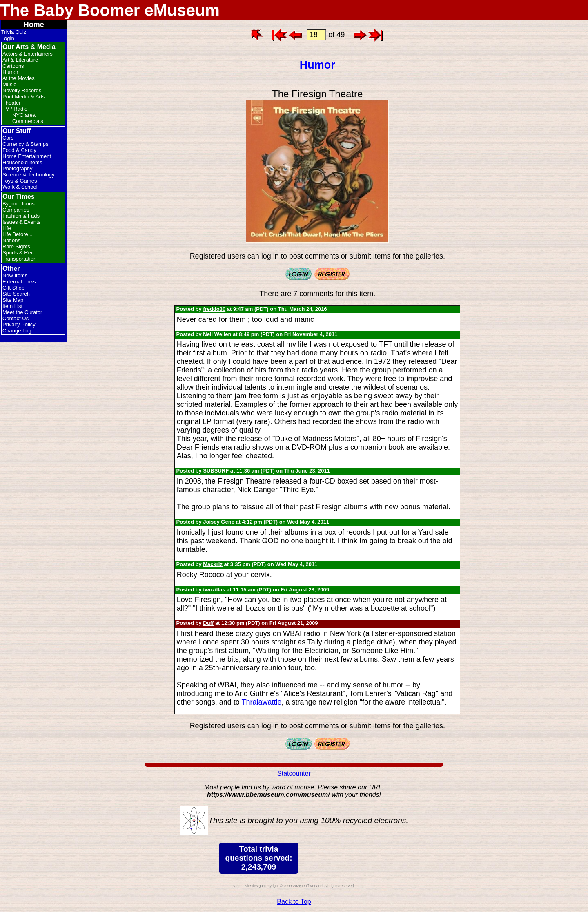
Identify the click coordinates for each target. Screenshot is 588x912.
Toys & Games (20, 181)
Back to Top (294, 902)
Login (8, 38)
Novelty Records (22, 90)
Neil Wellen (217, 334)
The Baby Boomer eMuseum (110, 10)
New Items (15, 275)
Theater (12, 103)
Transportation (19, 259)
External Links (19, 282)
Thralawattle (262, 702)
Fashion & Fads (21, 216)
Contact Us (16, 318)
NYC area (24, 115)
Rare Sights (16, 246)
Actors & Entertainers (28, 54)
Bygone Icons (19, 204)
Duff (208, 623)
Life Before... (18, 234)
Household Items (22, 162)
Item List (12, 306)
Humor (10, 72)
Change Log (17, 331)
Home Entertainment (27, 156)
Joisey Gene (219, 522)
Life (7, 228)
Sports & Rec (18, 253)
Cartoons (13, 66)
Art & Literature (20, 60)
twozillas (214, 590)
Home (34, 25)
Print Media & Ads (23, 97)
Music (9, 84)
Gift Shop (13, 288)
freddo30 (214, 309)
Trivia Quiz (14, 32)
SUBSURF (216, 471)
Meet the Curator (22, 312)
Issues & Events (21, 222)
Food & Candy (19, 150)
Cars (8, 138)
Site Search (16, 294)
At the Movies (19, 78)
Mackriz (213, 564)
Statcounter (294, 773)
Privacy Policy (19, 324)
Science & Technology (29, 175)
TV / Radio (15, 109)
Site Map (13, 300)
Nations (11, 240)
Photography (18, 168)
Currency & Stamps (26, 144)
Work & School (20, 187)
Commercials (28, 121)
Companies (16, 210)
